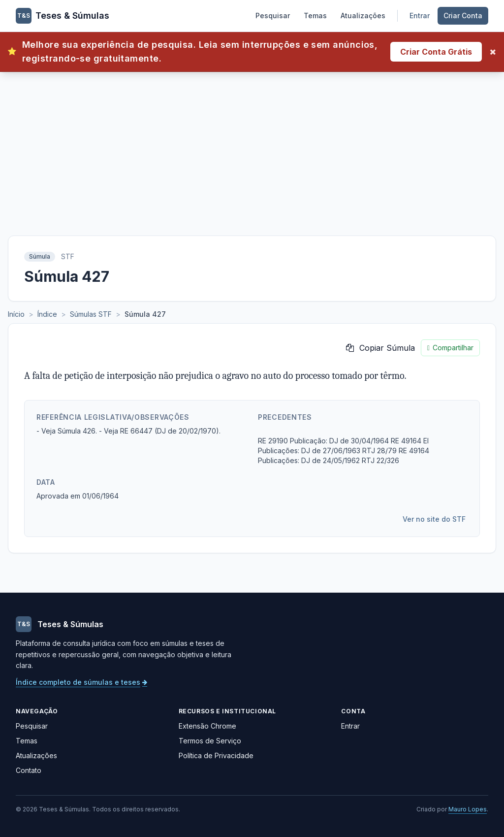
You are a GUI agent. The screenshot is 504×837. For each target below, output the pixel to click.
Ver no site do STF (434, 519)
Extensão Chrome (207, 726)
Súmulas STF (91, 314)
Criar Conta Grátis (436, 52)
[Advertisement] (252, 146)
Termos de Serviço (210, 741)
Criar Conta (463, 16)
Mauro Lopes (468, 809)
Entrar (420, 16)
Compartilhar (450, 348)
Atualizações (363, 16)
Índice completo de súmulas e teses (81, 682)
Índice (47, 314)
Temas (315, 16)
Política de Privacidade (216, 755)
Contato (29, 770)
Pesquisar (273, 16)
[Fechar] (493, 52)
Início (16, 314)
